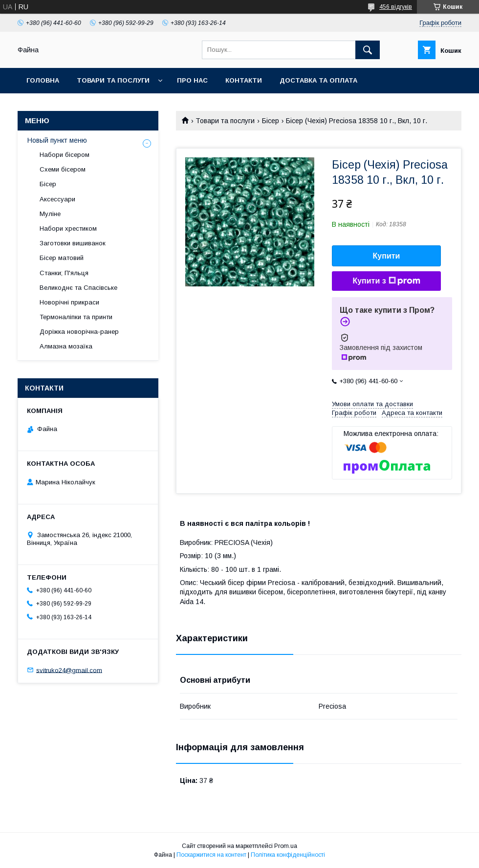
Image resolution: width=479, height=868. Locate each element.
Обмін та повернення (68, 106)
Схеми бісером (63, 169)
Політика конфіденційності (288, 855)
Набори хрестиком (68, 228)
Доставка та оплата (318, 80)
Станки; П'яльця (64, 273)
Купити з (386, 281)
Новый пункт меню (57, 140)
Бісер (271, 121)
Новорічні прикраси (69, 302)
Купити (387, 256)
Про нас (192, 80)
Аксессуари (57, 199)
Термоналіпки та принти (76, 317)
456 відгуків (396, 7)
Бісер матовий (62, 258)
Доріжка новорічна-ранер (79, 332)
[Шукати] (368, 50)
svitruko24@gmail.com (69, 670)
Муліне (50, 214)
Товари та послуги (113, 80)
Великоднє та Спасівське (78, 288)
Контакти (244, 80)
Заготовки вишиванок (73, 243)
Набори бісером (65, 155)
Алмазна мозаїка (66, 346)
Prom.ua (286, 846)
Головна (43, 80)
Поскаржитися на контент (211, 855)
